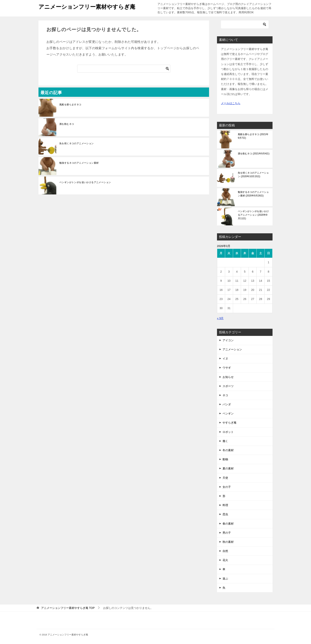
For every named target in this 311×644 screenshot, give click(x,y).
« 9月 (220, 318)
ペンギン (228, 413)
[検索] (124, 69)
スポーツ (228, 386)
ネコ (225, 395)
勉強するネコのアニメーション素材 (79, 163)
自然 (225, 551)
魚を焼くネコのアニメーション (77, 143)
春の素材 (228, 524)
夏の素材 (228, 468)
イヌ (225, 359)
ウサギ (227, 368)
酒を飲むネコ (67, 124)
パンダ (227, 404)
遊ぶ (225, 579)
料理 (225, 505)
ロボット (228, 432)
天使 (225, 478)
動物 (225, 459)
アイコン (228, 340)
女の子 (227, 487)
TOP (68, 608)
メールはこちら (231, 103)
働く (225, 441)
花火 (225, 560)
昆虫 (225, 514)
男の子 (227, 533)
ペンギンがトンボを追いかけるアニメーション (85, 182)
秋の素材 (228, 542)
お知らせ (228, 377)
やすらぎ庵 (229, 423)
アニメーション (232, 349)
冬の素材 (228, 450)
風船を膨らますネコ (70, 105)
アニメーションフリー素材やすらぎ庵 (90, 6)
